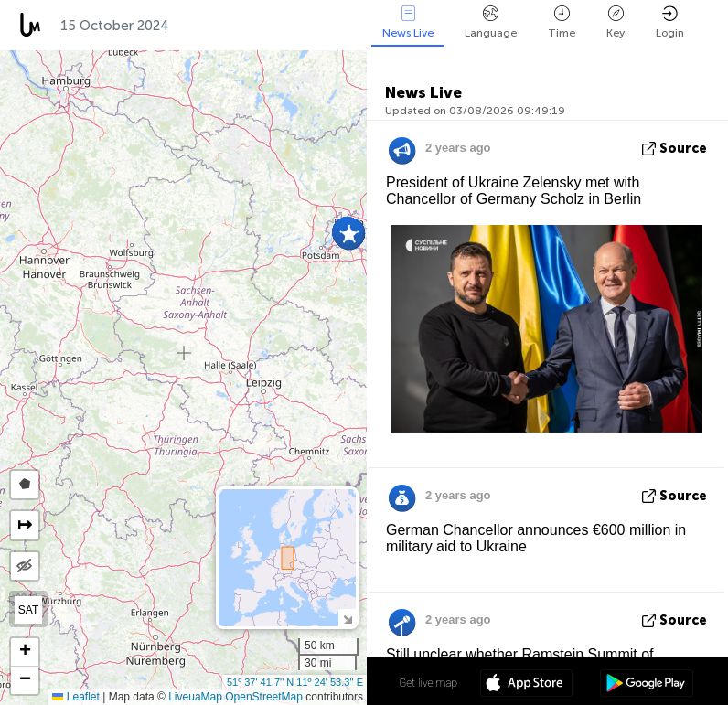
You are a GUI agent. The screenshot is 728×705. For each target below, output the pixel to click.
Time (562, 22)
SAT (28, 610)
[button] (349, 235)
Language (491, 22)
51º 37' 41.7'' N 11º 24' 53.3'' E (295, 682)
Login (670, 22)
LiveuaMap (195, 697)
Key (616, 22)
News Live (408, 22)
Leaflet (75, 697)
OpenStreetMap (264, 697)
